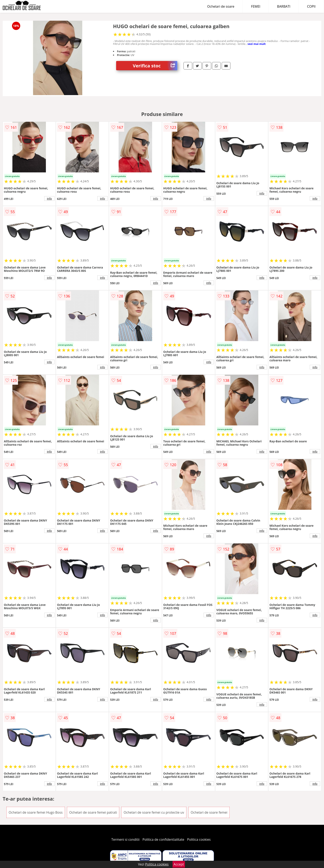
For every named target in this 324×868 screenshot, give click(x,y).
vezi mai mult (257, 44)
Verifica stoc (155, 66)
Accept (179, 864)
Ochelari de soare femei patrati (93, 812)
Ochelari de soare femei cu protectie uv (154, 812)
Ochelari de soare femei (209, 812)
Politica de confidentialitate (163, 839)
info (49, 198)
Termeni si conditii (126, 839)
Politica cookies (199, 839)
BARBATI (284, 6)
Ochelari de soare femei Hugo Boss (36, 812)
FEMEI (256, 6)
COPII (311, 6)
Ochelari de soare (221, 6)
